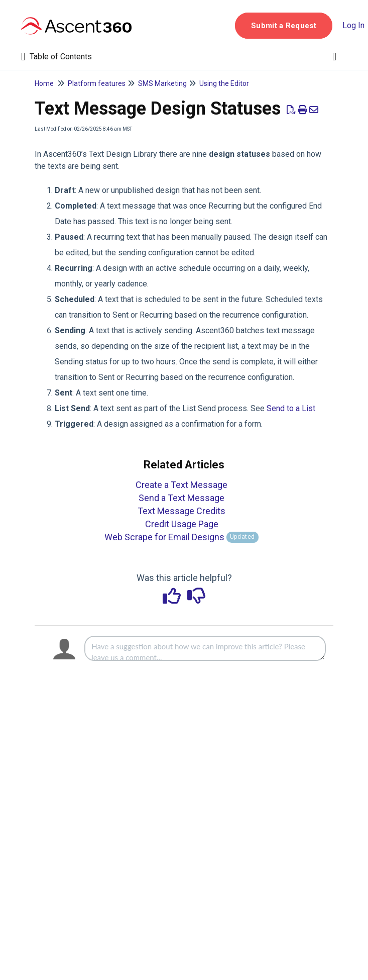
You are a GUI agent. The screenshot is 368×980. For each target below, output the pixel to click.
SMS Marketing (162, 83)
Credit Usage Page (182, 524)
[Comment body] (205, 648)
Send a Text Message (181, 498)
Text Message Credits (181, 511)
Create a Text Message (181, 485)
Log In (353, 25)
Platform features (97, 83)
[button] (284, 26)
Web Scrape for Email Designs (181, 537)
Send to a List (291, 408)
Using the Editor (224, 83)
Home (44, 83)
